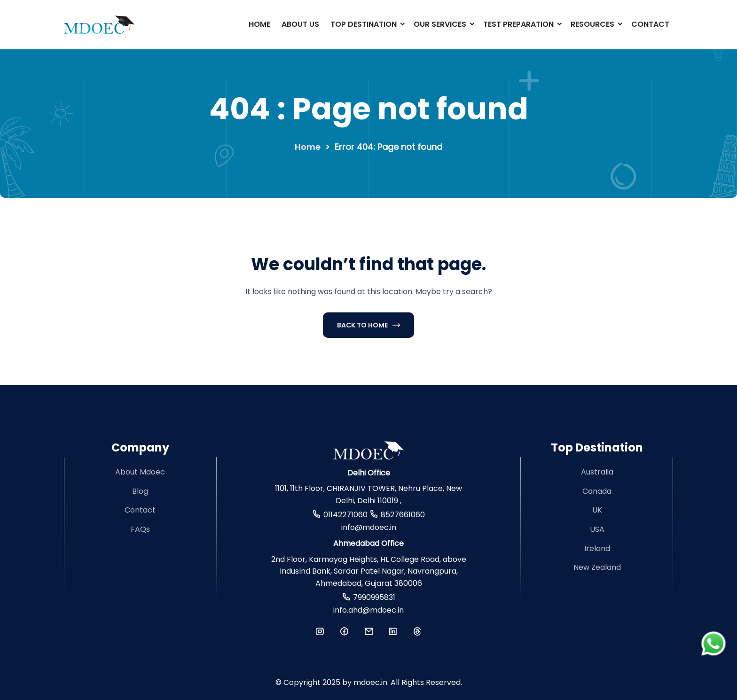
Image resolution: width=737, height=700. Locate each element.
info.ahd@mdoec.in (368, 610)
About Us (300, 24)
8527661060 (403, 515)
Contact (650, 24)
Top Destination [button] (364, 24)
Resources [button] (592, 24)
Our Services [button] (440, 24)
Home (259, 24)
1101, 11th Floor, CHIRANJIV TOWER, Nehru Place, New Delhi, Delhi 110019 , (368, 494)
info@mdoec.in (369, 527)
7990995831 (374, 597)
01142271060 (345, 515)
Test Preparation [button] (518, 24)
